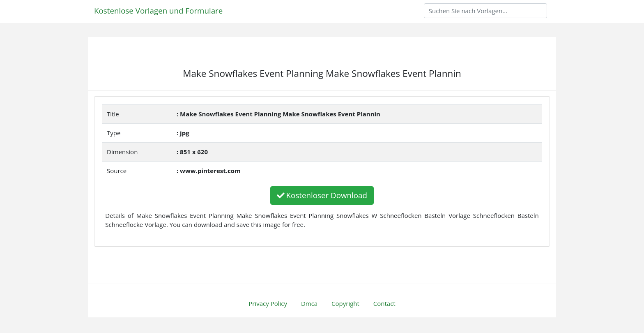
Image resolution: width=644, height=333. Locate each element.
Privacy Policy (268, 303)
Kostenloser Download (322, 195)
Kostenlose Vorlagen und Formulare (158, 10)
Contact (384, 303)
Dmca (309, 303)
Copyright (345, 303)
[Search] (485, 11)
